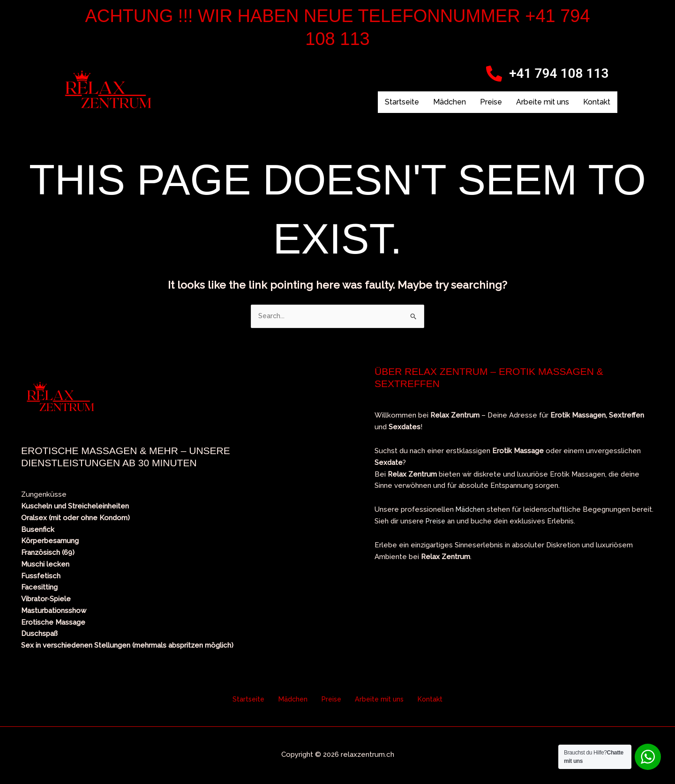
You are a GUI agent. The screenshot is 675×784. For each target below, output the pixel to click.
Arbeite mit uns (543, 102)
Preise (491, 102)
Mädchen (450, 102)
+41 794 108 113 (559, 73)
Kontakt (597, 102)
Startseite (402, 102)
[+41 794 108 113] (494, 74)
